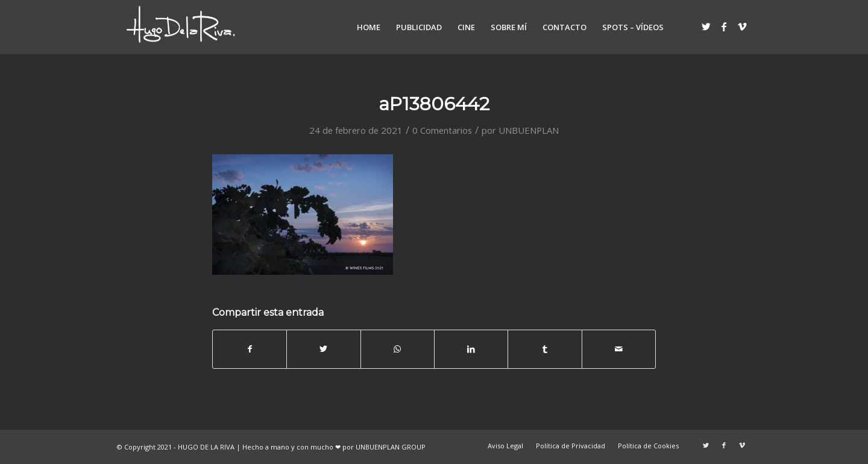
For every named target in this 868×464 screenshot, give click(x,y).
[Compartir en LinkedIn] (471, 349)
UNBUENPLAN (529, 130)
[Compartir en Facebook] (250, 349)
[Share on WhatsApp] (398, 349)
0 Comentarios (442, 130)
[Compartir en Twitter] (323, 349)
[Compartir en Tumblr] (545, 349)
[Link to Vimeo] (742, 27)
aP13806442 (434, 104)
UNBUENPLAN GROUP (391, 447)
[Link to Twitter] (706, 27)
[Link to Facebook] (724, 27)
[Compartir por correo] (619, 349)
